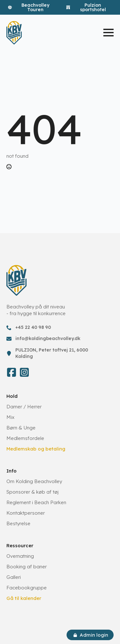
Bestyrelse (18, 523)
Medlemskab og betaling (36, 449)
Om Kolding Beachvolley (34, 481)
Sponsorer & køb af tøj (32, 492)
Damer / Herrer (24, 407)
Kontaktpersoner (26, 513)
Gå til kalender (24, 598)
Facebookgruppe (27, 588)
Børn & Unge (21, 428)
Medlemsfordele (25, 438)
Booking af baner (27, 567)
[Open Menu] (108, 33)
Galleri (14, 577)
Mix (10, 417)
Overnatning (20, 556)
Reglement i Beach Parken (36, 502)
